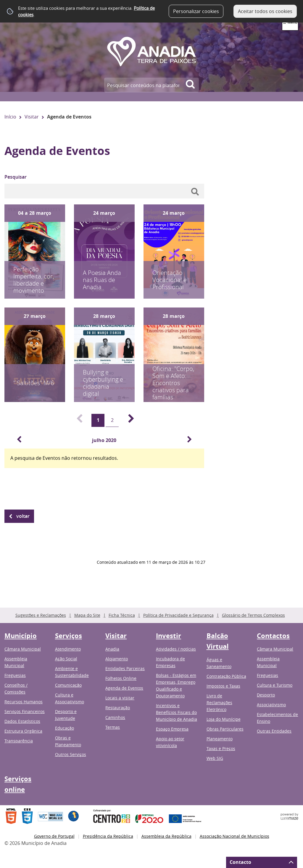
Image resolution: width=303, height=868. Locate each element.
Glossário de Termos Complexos (253, 615)
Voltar (23, 516)
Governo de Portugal (54, 836)
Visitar (32, 117)
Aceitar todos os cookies (265, 11)
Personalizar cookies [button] (196, 11)
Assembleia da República (166, 836)
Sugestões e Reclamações (41, 615)
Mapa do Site (87, 615)
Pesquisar (16, 177)
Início (10, 117)
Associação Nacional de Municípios (234, 836)
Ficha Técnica (122, 615)
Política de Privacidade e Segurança (178, 615)
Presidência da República (108, 836)
